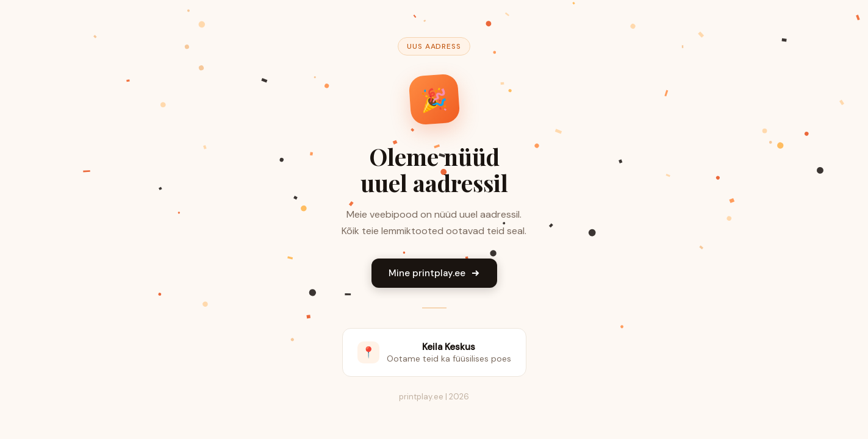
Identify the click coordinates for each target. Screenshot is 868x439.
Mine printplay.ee (434, 273)
